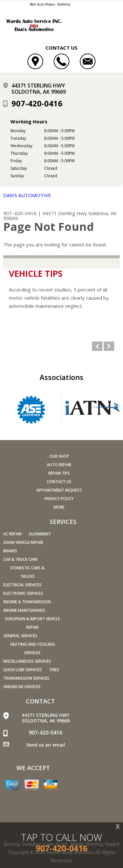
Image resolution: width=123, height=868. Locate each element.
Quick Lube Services (23, 670)
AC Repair (12, 534)
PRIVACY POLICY (59, 499)
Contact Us (59, 482)
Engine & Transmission (27, 602)
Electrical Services (22, 585)
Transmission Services (26, 678)
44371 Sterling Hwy (65, 213)
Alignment (40, 534)
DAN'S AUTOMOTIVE (27, 195)
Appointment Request (59, 490)
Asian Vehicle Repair (23, 542)
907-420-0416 (37, 103)
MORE (59, 507)
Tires (54, 670)
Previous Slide (97, 346)
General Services (20, 636)
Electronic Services (23, 593)
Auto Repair (59, 465)
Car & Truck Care (20, 559)
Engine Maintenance (24, 610)
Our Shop (59, 456)
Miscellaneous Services (27, 661)
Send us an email (46, 745)
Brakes (10, 551)
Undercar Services (22, 687)
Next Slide (109, 346)
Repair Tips (59, 473)
